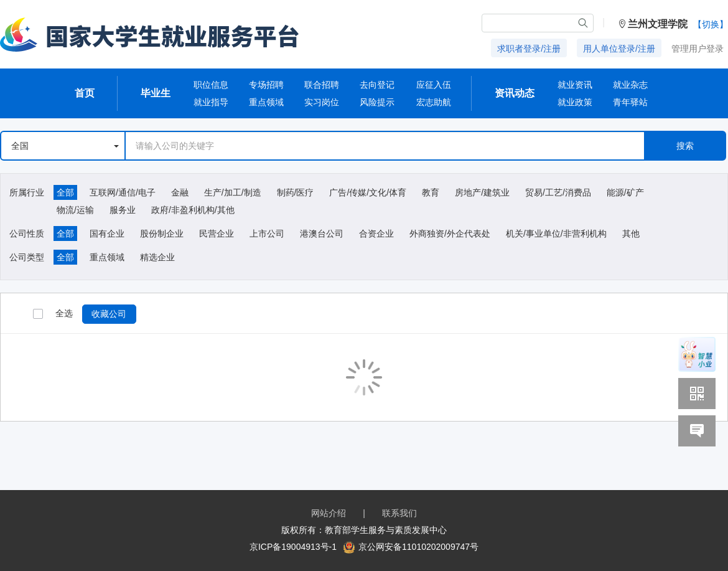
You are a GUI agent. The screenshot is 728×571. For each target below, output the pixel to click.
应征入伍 (434, 85)
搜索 (685, 146)
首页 (85, 93)
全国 (65, 146)
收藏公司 (109, 314)
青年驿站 (630, 102)
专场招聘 (266, 85)
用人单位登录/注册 (619, 49)
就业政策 (575, 102)
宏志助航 (434, 102)
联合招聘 (322, 85)
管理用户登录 (698, 49)
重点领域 (266, 102)
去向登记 (377, 85)
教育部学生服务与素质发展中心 (386, 530)
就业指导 (211, 102)
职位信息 (211, 85)
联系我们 (399, 513)
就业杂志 (630, 85)
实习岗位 (322, 102)
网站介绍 (329, 513)
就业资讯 (575, 85)
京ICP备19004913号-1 (293, 547)
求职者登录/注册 (529, 49)
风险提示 (377, 102)
